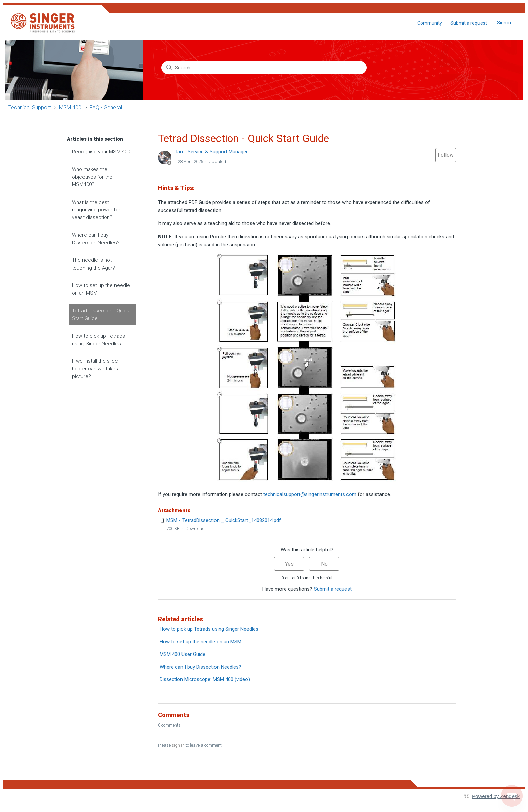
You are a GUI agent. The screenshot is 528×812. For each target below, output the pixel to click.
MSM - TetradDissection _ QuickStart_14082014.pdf (224, 520)
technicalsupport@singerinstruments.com (310, 494)
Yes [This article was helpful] (289, 564)
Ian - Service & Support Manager (212, 152)
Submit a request (469, 23)
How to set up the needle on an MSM (101, 289)
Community (430, 23)
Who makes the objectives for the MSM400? (92, 177)
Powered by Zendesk (496, 796)
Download (195, 528)
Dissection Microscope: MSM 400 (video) (205, 679)
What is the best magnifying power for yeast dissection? (96, 210)
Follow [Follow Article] (446, 155)
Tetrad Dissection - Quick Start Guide (101, 314)
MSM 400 (70, 108)
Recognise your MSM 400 (101, 152)
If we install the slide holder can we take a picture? (96, 369)
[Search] (264, 68)
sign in (178, 745)
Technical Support (30, 108)
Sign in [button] (504, 23)
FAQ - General (106, 108)
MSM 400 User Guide (183, 654)
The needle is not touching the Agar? (94, 264)
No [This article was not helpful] (324, 564)
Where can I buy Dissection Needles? (96, 239)
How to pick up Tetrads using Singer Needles (98, 340)
